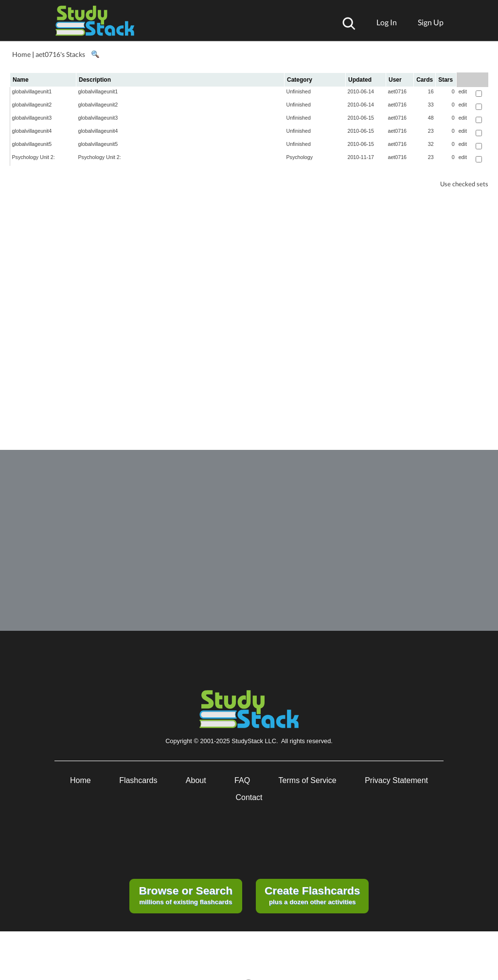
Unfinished (299, 91)
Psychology (300, 157)
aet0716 (398, 91)
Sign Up (431, 22)
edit (463, 91)
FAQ (242, 780)
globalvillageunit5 (32, 144)
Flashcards (138, 780)
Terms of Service (308, 780)
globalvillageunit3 (32, 118)
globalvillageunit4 (32, 131)
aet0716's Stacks (60, 54)
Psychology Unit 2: (34, 157)
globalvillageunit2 (32, 105)
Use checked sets (464, 184)
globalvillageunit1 (32, 91)
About (196, 780)
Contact (249, 797)
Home (21, 54)
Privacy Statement (396, 780)
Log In (387, 22)
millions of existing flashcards (186, 895)
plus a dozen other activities (312, 895)
